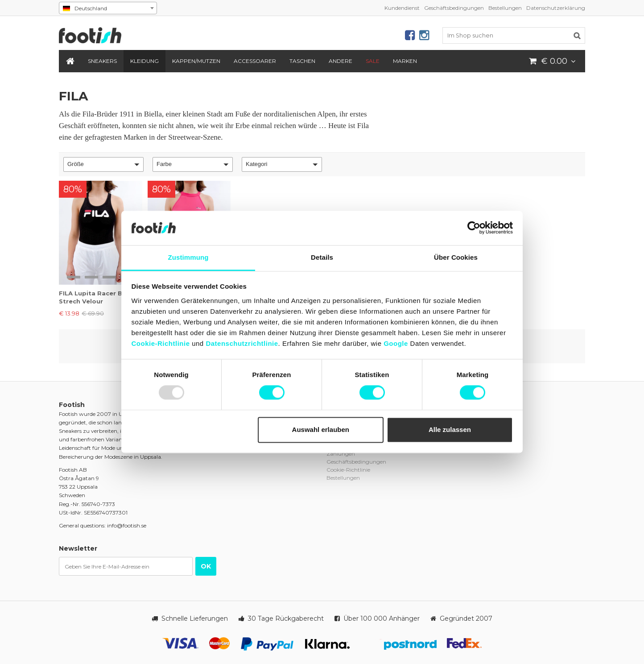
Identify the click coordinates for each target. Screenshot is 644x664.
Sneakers (102, 61)
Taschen (302, 61)
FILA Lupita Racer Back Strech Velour (96, 297)
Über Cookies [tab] (456, 257)
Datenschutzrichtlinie (242, 343)
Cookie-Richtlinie (161, 343)
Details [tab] (322, 257)
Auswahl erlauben (321, 430)
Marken (405, 61)
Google (396, 343)
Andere (341, 61)
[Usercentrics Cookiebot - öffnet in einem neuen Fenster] (474, 228)
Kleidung (144, 61)
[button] (103, 164)
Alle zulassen (450, 430)
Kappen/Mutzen (196, 61)
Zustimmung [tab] (188, 257)
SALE (373, 61)
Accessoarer (255, 61)
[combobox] (108, 8)
